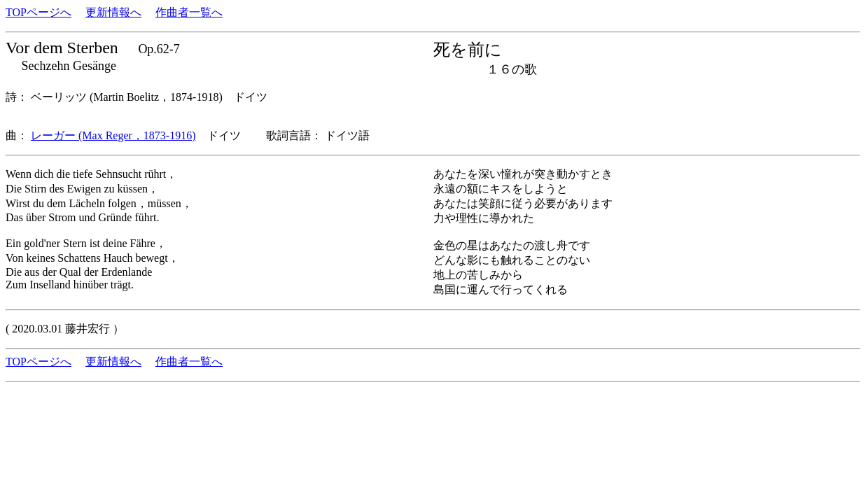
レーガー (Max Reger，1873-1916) (113, 135)
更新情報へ (113, 12)
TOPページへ (39, 12)
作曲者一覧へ (189, 12)
